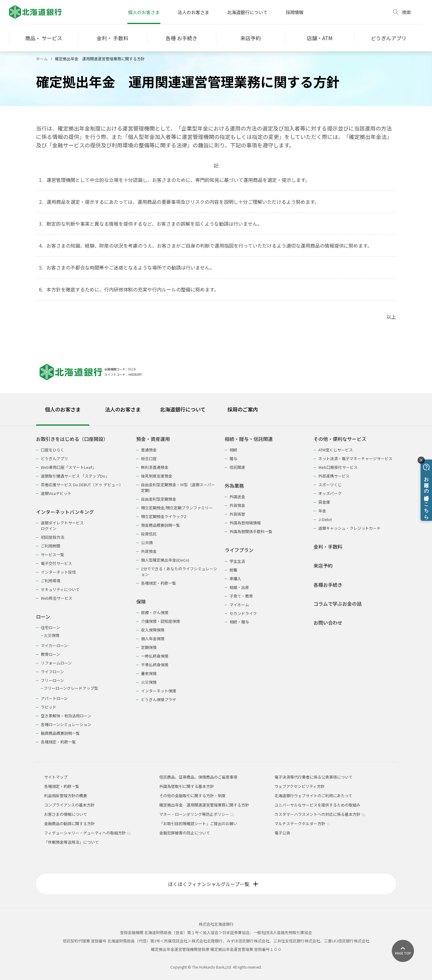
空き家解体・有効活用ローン (66, 716)
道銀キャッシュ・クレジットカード (349, 528)
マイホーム (239, 605)
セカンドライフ (243, 613)
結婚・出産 (239, 587)
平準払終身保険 (155, 665)
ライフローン (52, 672)
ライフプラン (239, 550)
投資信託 (149, 534)
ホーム (42, 59)
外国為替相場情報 (245, 523)
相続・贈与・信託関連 (249, 439)
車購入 (235, 579)
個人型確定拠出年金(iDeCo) (165, 560)
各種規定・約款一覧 (58, 742)
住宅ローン (50, 627)
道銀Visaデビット (56, 493)
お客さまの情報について (66, 814)
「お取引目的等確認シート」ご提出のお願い (198, 823)
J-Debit (325, 519)
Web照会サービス (57, 598)
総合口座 (149, 458)
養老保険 (149, 673)
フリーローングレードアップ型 (71, 688)
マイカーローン (54, 645)
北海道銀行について (247, 12)
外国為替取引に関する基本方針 (187, 786)
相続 (233, 450)
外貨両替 (237, 514)
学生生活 (237, 561)
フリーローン (52, 680)
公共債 (147, 543)
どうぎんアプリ (54, 458)
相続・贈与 (239, 622)
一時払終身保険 (155, 656)
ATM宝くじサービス (336, 450)
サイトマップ (56, 777)
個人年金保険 (153, 639)
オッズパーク (330, 493)
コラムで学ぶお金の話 (337, 604)
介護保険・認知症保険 (160, 621)
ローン (43, 617)
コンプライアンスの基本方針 (69, 805)
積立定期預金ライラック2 (163, 516)
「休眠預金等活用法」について (71, 842)
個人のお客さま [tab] (63, 409)
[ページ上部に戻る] (403, 951)
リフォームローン (56, 663)
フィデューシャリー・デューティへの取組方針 (87, 833)
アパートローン (54, 698)
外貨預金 (149, 551)
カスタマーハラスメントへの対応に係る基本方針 (320, 814)
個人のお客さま (144, 12)
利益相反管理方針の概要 (66, 796)
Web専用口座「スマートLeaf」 (68, 467)
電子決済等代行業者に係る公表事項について (313, 777)
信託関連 (237, 467)
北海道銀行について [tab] (183, 409)
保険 (141, 602)
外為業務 (234, 486)
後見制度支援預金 (157, 476)
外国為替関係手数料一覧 (251, 531)
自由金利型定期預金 (159, 499)
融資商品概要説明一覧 (60, 733)
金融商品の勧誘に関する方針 (69, 823)
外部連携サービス (334, 476)
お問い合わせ (328, 623)
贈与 (233, 458)
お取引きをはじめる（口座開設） (72, 439)
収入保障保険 (153, 630)
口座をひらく (52, 450)
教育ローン (50, 654)
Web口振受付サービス (338, 467)
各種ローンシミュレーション (66, 724)
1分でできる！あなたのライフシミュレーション (179, 571)
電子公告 (282, 833)
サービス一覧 (52, 555)
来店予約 (323, 566)
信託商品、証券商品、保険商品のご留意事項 (198, 777)
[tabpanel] (216, 587)
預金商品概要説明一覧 (160, 525)
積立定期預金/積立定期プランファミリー (177, 508)
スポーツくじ (330, 485)
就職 (233, 570)
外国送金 (237, 497)
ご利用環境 (51, 581)
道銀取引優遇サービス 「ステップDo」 (75, 476)
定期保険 (149, 647)
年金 (322, 511)
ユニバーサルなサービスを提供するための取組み (317, 805)
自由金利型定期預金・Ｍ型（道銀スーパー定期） (178, 487)
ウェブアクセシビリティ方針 (300, 786)
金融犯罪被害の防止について (185, 833)
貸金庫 (324, 502)
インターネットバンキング (65, 512)
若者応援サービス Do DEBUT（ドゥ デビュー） (82, 485)
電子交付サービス (56, 563)
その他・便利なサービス (340, 439)
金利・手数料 (328, 547)
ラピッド (49, 707)
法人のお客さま (193, 12)
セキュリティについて (60, 589)
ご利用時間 (51, 546)
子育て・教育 (241, 596)
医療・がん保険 (155, 612)
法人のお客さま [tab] (123, 409)
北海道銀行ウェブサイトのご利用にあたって (313, 796)
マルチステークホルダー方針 (302, 823)
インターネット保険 (159, 691)
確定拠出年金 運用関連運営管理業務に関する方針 (204, 805)
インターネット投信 (58, 572)
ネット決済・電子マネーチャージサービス (355, 458)
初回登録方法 (52, 537)
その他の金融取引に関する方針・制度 (192, 796)
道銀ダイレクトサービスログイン (62, 526)
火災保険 (52, 635)
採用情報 (295, 12)
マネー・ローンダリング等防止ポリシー (197, 814)
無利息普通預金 (155, 467)
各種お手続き (328, 585)
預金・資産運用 (153, 439)
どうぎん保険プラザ (159, 700)
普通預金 (149, 450)
